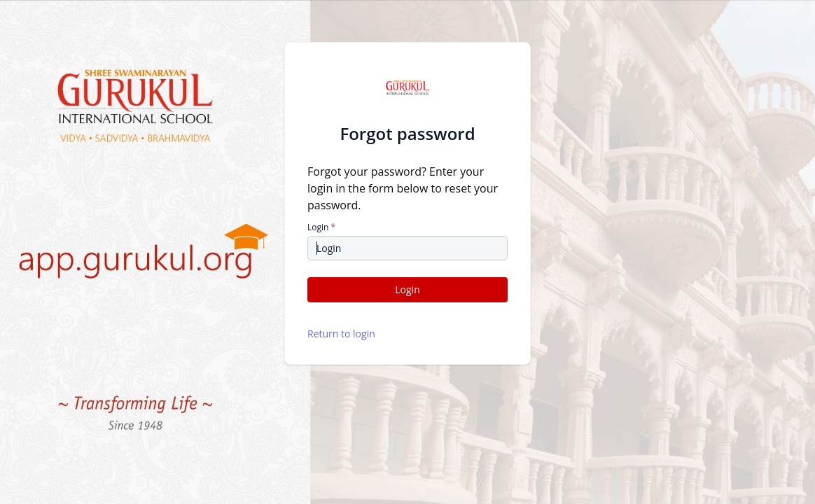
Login (321, 227)
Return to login (341, 334)
